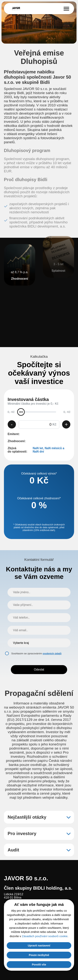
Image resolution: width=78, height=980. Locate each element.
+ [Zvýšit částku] (66, 424)
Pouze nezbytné (39, 955)
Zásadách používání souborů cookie (45, 936)
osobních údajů (52, 653)
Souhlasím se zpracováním (36, 653)
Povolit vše (39, 965)
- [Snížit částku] (12, 424)
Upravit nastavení (39, 946)
